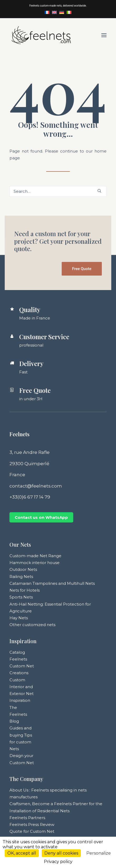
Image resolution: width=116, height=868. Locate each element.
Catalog (17, 652)
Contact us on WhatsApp (41, 517)
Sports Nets (21, 597)
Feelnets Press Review (32, 824)
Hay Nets (19, 618)
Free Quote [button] (82, 269)
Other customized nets (32, 625)
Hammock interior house (35, 563)
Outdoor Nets (23, 569)
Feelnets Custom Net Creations (22, 666)
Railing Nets (21, 577)
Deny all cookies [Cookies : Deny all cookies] (61, 853)
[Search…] (58, 191)
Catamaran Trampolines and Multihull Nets (52, 583)
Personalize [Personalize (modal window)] (99, 853)
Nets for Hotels (25, 590)
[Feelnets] (41, 35)
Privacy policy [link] (58, 862)
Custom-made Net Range (35, 556)
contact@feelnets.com (36, 486)
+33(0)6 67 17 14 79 (30, 497)
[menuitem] (47, 12)
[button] (104, 35)
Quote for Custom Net (32, 831)
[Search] (58, 191)
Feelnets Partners (27, 818)
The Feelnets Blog (18, 714)
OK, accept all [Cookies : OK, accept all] (22, 853)
